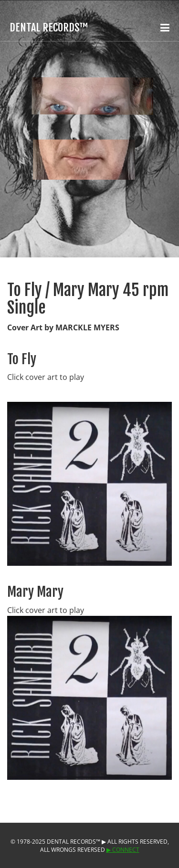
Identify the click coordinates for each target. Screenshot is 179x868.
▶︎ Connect (123, 850)
